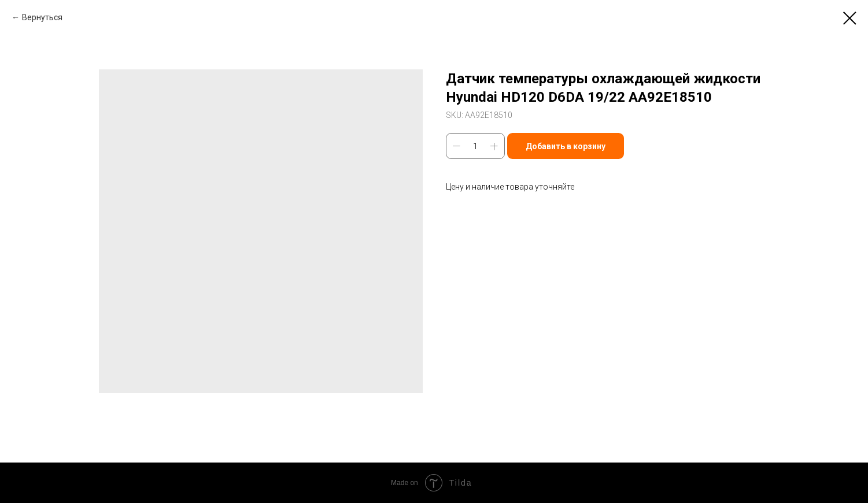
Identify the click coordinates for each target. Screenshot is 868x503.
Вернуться (42, 17)
